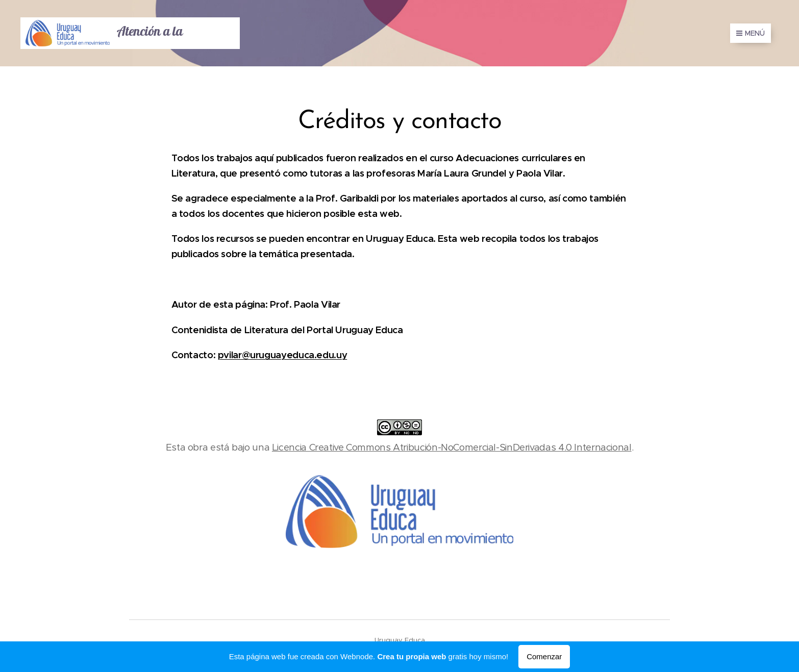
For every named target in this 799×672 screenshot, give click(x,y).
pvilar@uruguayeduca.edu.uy (282, 355)
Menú (751, 33)
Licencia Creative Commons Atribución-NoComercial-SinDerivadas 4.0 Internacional (452, 447)
